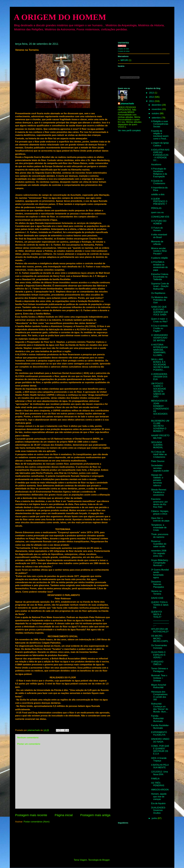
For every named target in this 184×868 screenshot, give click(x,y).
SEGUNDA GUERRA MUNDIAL (157, 445)
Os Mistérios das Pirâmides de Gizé (159, 300)
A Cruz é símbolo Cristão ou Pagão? (159, 328)
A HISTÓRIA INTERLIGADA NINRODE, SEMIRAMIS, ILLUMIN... (159, 350)
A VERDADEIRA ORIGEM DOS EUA (159, 377)
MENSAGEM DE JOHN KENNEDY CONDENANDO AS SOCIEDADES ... (160, 409)
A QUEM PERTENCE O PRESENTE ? (159, 201)
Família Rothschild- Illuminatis (158, 718)
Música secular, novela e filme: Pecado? (159, 251)
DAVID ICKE (157, 598)
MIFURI (124, 60)
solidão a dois (158, 194)
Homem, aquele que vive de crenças (159, 796)
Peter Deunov (158, 461)
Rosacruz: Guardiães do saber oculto (159, 544)
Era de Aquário (158, 803)
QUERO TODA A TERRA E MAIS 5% (160, 605)
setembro (156, 118)
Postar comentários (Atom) (37, 822)
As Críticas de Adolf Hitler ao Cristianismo (159, 454)
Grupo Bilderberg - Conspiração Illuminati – (160, 563)
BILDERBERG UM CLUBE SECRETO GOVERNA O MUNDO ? (160, 426)
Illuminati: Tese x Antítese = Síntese (159, 678)
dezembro (157, 105)
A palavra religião (159, 258)
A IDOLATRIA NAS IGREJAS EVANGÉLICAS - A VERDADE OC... (160, 155)
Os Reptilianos (158, 293)
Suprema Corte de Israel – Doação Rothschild (160, 286)
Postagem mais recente (31, 815)
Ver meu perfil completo (129, 130)
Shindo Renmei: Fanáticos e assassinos (159, 492)
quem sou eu (157, 212)
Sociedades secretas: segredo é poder (160, 468)
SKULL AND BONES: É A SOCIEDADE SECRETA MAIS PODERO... (160, 365)
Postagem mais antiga (95, 815)
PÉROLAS (156, 208)
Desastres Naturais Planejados (157, 584)
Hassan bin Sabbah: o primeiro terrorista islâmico (157, 480)
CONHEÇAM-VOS (160, 217)
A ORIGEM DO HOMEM (60, 17)
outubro (156, 113)
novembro (157, 109)
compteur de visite (123, 49)
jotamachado (127, 104)
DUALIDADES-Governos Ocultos (158, 810)
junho (155, 818)
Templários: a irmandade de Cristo (159, 528)
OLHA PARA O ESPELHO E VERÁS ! (158, 655)
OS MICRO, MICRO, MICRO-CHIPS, (160, 638)
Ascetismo (156, 164)
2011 (152, 101)
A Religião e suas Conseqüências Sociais (160, 124)
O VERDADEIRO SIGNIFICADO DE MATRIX (159, 338)
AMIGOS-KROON (160, 790)
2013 (152, 93)
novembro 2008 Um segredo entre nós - (159, 553)
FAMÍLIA (155, 779)
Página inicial (64, 815)
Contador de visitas (124, 51)
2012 (152, 97)
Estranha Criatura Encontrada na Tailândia (160, 277)
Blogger (106, 860)
